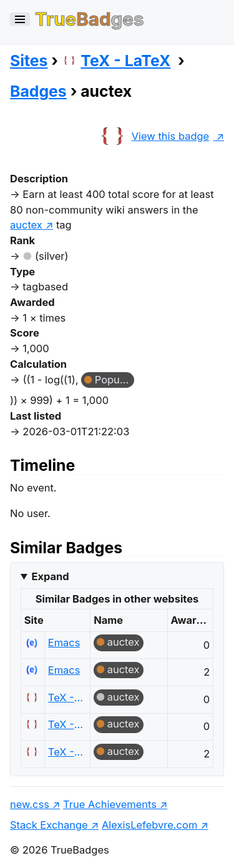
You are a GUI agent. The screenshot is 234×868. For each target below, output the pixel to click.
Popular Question (115, 380)
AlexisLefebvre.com (149, 825)
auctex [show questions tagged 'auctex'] (26, 225)
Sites (29, 61)
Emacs (64, 643)
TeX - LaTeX (116, 61)
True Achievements (110, 804)
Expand (50, 576)
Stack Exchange (49, 825)
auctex (124, 642)
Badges (38, 91)
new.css (30, 804)
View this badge (153, 136)
